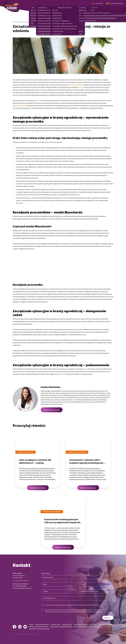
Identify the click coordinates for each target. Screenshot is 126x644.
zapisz (86, 369)
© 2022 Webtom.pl (27, 634)
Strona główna (17, 22)
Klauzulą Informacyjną (72, 612)
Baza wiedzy (27, 22)
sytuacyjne (81, 87)
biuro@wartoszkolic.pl (24, 588)
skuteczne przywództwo (75, 85)
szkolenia (39, 100)
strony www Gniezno (37, 634)
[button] (33, 8)
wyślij (108, 618)
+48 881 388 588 (21, 586)
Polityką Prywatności (87, 612)
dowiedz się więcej (52, 410)
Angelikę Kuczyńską (19, 106)
